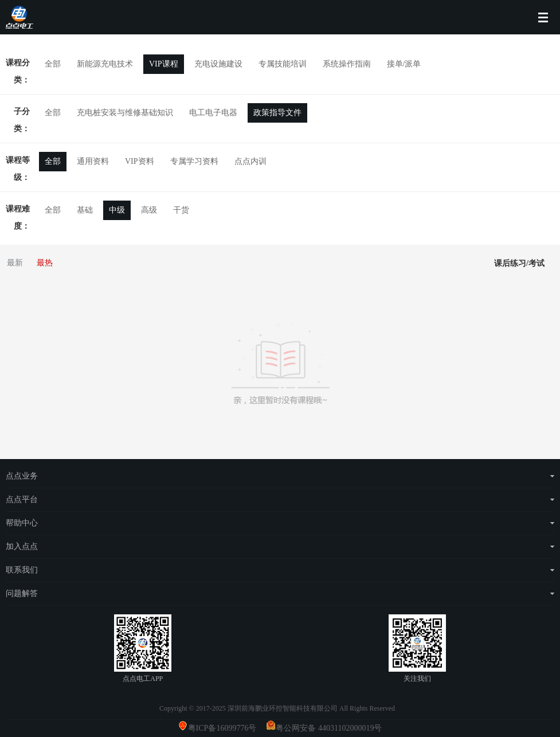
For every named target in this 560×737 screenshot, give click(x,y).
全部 (53, 64)
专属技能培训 (283, 64)
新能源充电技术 (105, 64)
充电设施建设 (218, 64)
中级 (117, 210)
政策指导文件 (277, 113)
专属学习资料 (194, 161)
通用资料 (93, 161)
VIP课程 (164, 64)
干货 (181, 210)
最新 (15, 263)
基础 (85, 210)
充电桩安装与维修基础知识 (125, 113)
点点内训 (250, 161)
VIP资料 (140, 161)
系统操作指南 (347, 64)
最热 (45, 263)
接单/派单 (404, 64)
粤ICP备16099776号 (226, 728)
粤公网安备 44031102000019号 (329, 728)
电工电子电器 (213, 113)
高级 (149, 210)
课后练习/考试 (519, 263)
